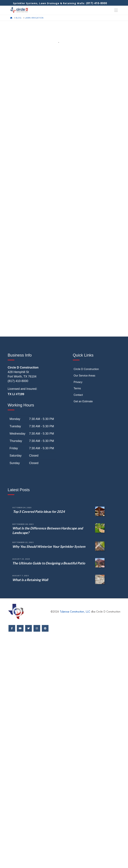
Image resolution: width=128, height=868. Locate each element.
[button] (116, 10)
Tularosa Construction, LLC (75, 612)
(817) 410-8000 (96, 3)
